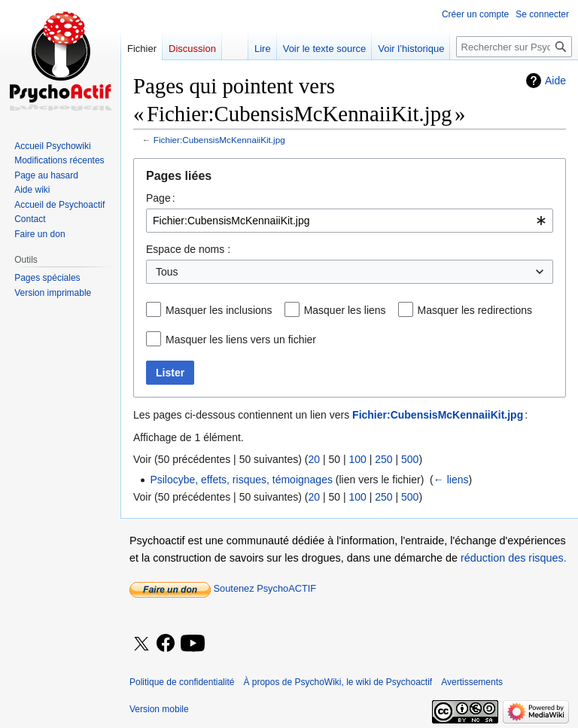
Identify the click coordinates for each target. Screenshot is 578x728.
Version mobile (159, 709)
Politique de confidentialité (182, 682)
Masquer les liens (345, 310)
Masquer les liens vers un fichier (241, 340)
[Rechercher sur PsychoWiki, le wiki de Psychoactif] (514, 47)
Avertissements (472, 682)
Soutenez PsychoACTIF (223, 588)
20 (314, 459)
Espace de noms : (188, 249)
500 (410, 459)
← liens (451, 480)
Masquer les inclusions (219, 310)
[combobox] (350, 221)
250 (383, 459)
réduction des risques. (514, 558)
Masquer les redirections (475, 310)
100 (357, 459)
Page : (161, 198)
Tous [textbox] (167, 272)
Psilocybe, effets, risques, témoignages (241, 480)
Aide (555, 81)
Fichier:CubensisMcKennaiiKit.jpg (219, 140)
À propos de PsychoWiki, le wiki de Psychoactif (338, 682)
